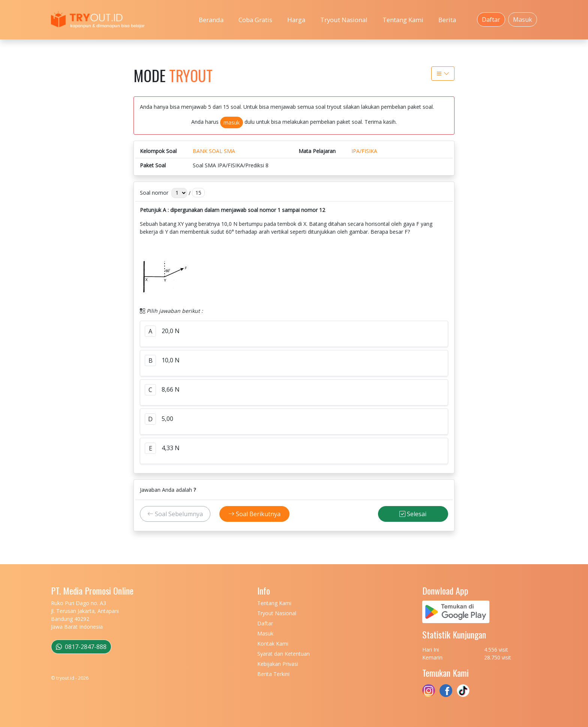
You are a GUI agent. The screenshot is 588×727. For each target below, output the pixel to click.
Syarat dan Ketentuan (283, 654)
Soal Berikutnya (254, 514)
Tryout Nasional (344, 20)
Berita (447, 20)
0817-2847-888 (81, 647)
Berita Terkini (273, 674)
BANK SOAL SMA (214, 151)
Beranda (211, 20)
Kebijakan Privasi (278, 664)
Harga (296, 20)
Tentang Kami (403, 20)
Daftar (491, 20)
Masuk (523, 20)
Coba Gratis (255, 20)
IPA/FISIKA (364, 151)
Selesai (413, 514)
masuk (232, 122)
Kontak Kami (273, 644)
